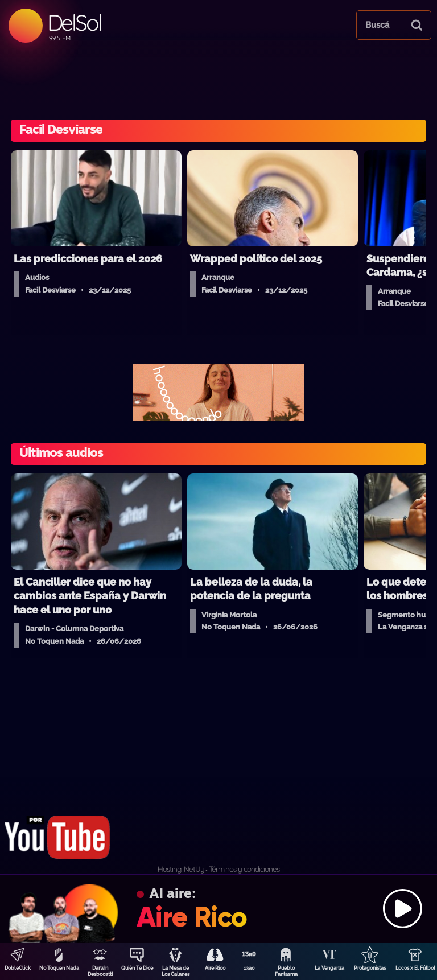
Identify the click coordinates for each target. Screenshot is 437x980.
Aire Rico (215, 968)
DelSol (74, 22)
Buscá (377, 25)
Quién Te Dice (137, 968)
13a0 (249, 968)
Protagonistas (370, 968)
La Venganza (329, 968)
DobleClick (18, 968)
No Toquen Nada (59, 968)
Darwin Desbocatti (100, 971)
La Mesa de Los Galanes (176, 971)
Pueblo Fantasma (286, 971)
